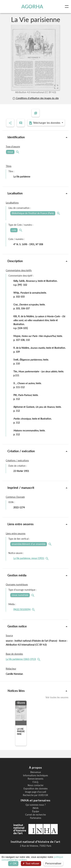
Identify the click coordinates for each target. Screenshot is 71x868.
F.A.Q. (36, 782)
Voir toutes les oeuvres (57, 697)
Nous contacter (36, 785)
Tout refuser (31, 863)
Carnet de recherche (35, 815)
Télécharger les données (45, 123)
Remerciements (35, 779)
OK (13, 863)
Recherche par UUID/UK (35, 795)
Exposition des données (36, 789)
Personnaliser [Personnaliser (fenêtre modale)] (53, 863)
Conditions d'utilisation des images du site (35, 98)
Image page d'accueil (35, 792)
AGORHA (32, 6)
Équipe (36, 811)
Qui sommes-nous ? (36, 805)
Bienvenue (36, 772)
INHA (35, 808)
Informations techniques (35, 775)
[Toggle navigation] (67, 7)
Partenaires (36, 818)
